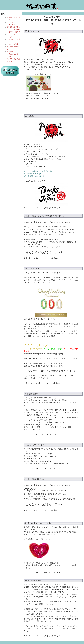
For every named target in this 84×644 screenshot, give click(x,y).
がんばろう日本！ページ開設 (35, 445)
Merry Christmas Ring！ (33, 269)
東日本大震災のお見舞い (33, 581)
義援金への (11, 52)
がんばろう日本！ (13, 44)
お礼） (11, 56)
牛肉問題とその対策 (32, 394)
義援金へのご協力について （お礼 (38, 523)
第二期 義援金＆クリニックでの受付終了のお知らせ (13, 30)
